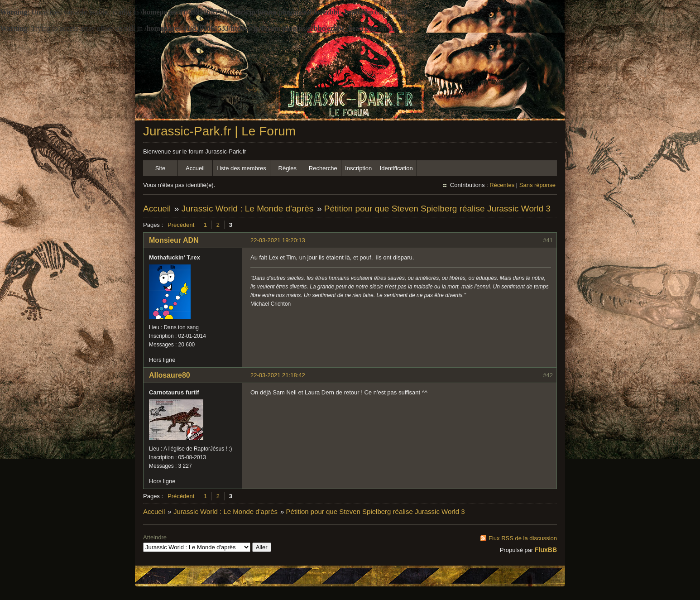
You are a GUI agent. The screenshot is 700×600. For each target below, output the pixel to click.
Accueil (195, 168)
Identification (396, 168)
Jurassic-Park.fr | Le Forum (219, 131)
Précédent (181, 225)
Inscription (358, 168)
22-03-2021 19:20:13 (278, 240)
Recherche (323, 168)
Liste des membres (241, 168)
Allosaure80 (170, 375)
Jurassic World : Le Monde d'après (248, 209)
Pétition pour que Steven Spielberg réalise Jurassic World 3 (437, 209)
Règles (288, 168)
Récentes (502, 185)
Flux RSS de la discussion (523, 538)
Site (160, 168)
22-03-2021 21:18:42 (278, 375)
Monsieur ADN (174, 240)
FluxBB (546, 550)
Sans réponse (537, 185)
